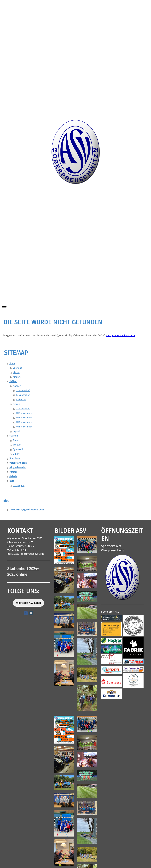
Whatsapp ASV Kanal (29, 603)
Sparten (14, 436)
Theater (17, 445)
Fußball (13, 382)
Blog (12, 481)
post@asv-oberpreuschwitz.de (26, 554)
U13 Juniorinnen (24, 422)
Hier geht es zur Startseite (120, 335)
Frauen (16, 404)
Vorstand (17, 368)
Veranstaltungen (18, 463)
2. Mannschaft (23, 395)
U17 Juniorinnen (24, 413)
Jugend (16, 431)
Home (12, 363)
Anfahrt (17, 377)
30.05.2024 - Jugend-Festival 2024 (27, 510)
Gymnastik (18, 449)
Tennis (16, 440)
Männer (17, 386)
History (16, 372)
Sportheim (15, 458)
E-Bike (16, 454)
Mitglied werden (18, 467)
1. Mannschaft (23, 391)
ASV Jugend (19, 485)
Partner (13, 472)
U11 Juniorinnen (24, 427)
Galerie (13, 476)
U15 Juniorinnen (24, 418)
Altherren (21, 400)
